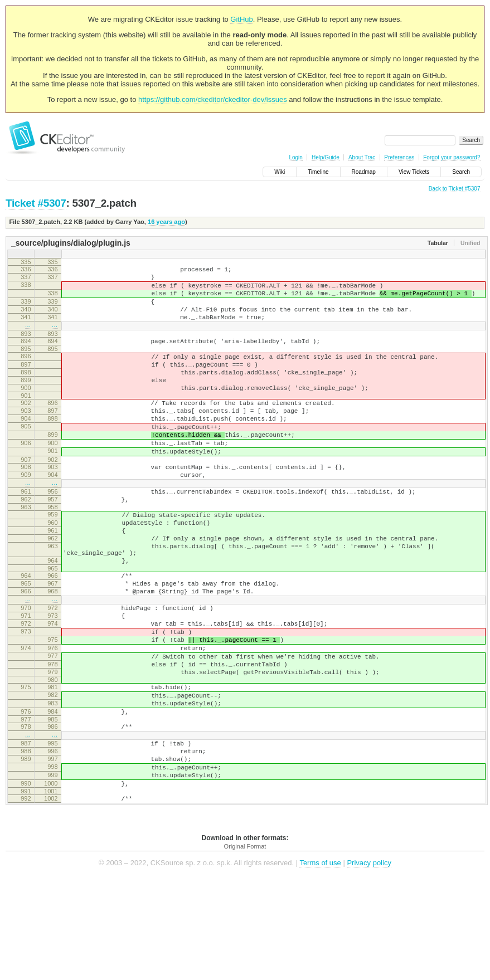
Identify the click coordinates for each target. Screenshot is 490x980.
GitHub (241, 19)
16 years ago (166, 222)
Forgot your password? (452, 157)
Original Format (245, 947)
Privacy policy (369, 963)
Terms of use (320, 963)
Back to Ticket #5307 (455, 189)
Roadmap (364, 172)
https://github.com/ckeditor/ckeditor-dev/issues (213, 99)
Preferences (399, 157)
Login (295, 157)
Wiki (280, 172)
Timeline (318, 172)
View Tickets (414, 172)
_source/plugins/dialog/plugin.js (71, 243)
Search (461, 172)
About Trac (362, 157)
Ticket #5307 (36, 203)
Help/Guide (326, 157)
